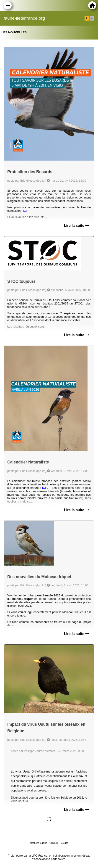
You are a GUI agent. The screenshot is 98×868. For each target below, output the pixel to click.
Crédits (64, 843)
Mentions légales (38, 843)
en (92, 18)
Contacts (54, 843)
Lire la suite (76, 226)
